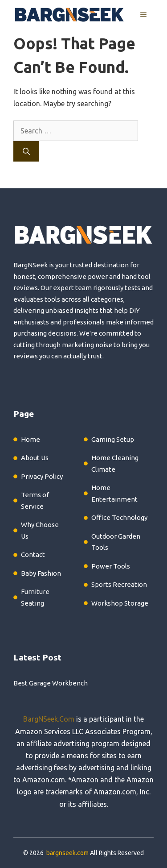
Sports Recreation (119, 584)
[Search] (26, 151)
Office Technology (119, 517)
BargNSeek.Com (49, 719)
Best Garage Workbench (51, 683)
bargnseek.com (67, 853)
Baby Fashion (41, 573)
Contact (33, 554)
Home (31, 439)
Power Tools (111, 566)
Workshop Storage (120, 603)
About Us (35, 458)
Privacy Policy (42, 476)
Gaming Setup (113, 439)
